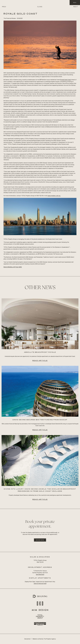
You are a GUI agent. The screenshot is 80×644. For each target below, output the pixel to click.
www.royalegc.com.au (54, 196)
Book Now (40, 540)
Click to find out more (40, 583)
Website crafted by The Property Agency (44, 639)
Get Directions (40, 574)
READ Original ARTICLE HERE (13, 267)
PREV (4, 7)
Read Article (40, 360)
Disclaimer (27, 639)
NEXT (76, 7)
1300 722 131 (40, 562)
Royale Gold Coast (66, 80)
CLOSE (40, 7)
